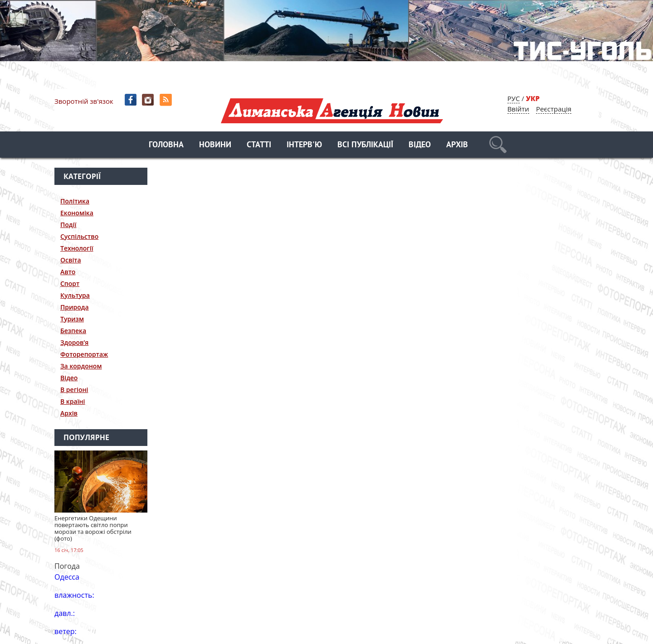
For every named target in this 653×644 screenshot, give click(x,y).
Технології (77, 248)
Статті (259, 145)
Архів (457, 145)
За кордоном (81, 366)
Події (68, 225)
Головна (166, 145)
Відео (420, 145)
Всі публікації (365, 145)
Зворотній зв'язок (84, 101)
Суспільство (79, 236)
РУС (514, 98)
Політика (75, 201)
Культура (75, 295)
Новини (215, 145)
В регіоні (74, 390)
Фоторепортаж (84, 354)
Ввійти (518, 109)
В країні (73, 401)
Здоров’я (74, 342)
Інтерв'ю (304, 145)
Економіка (77, 213)
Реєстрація (554, 109)
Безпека (73, 331)
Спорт (70, 283)
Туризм (72, 319)
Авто (68, 272)
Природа (75, 307)
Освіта (71, 260)
